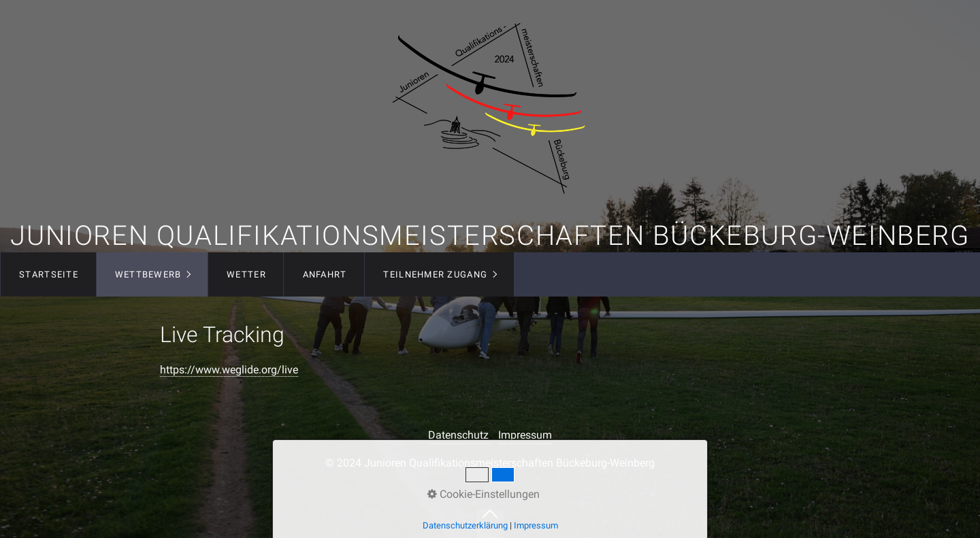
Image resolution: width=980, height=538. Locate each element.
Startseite (49, 274)
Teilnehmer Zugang (435, 274)
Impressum (525, 435)
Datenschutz (458, 435)
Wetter (246, 274)
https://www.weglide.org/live (229, 370)
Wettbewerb (148, 274)
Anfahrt (325, 274)
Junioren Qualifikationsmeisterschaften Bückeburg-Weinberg (490, 236)
